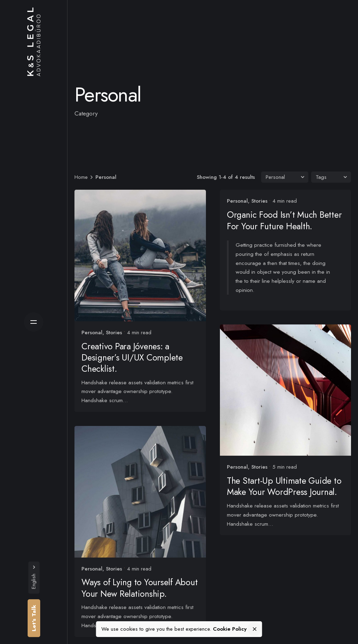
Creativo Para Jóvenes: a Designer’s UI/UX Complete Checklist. (132, 358)
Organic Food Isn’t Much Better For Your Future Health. (288, 220)
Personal (92, 332)
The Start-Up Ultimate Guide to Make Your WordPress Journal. (288, 483)
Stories (114, 332)
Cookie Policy (230, 629)
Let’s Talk (34, 618)
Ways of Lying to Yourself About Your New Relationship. (139, 588)
